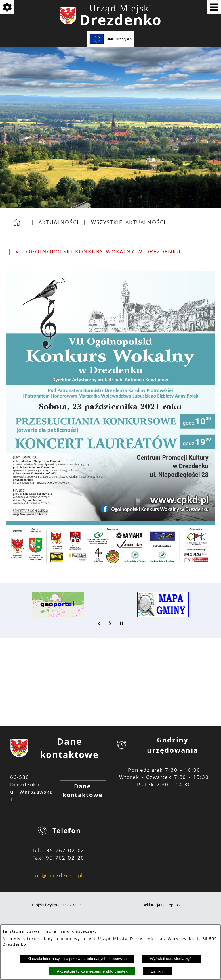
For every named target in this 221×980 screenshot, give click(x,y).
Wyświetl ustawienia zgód (172, 959)
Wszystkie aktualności (128, 222)
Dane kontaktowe (83, 791)
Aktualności (59, 222)
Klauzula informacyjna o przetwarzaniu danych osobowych (77, 959)
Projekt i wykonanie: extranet (57, 905)
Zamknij (158, 971)
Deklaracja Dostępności (162, 905)
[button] (99, 623)
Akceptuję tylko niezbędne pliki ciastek (92, 971)
